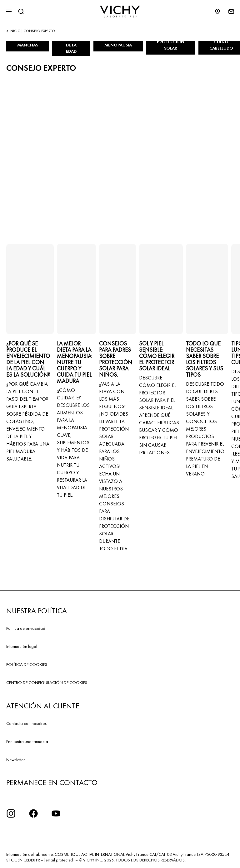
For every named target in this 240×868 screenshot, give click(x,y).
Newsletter (15, 759)
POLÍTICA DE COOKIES (27, 664)
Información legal (22, 646)
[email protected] (59, 860)
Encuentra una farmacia (27, 741)
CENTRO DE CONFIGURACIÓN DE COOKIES (47, 682)
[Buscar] (21, 12)
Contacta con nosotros (26, 723)
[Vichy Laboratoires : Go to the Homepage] (120, 12)
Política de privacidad (26, 628)
